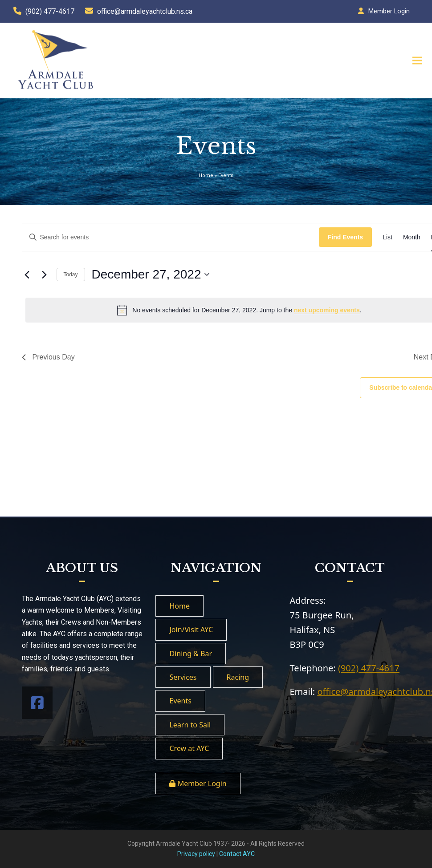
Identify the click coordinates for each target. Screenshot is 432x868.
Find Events (345, 237)
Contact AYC (237, 854)
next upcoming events (327, 310)
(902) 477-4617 (50, 11)
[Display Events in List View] (387, 237)
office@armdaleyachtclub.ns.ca (145, 11)
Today (71, 275)
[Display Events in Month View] (412, 237)
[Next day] (45, 275)
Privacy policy (196, 854)
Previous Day (48, 357)
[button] (414, 60)
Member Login (389, 11)
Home (206, 176)
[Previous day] (27, 275)
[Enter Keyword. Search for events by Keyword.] (171, 237)
